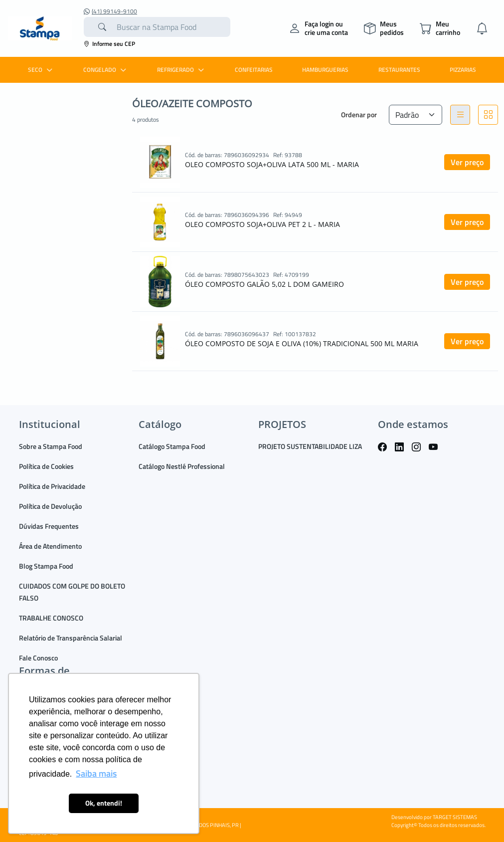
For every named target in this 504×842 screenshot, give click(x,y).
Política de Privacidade (52, 486)
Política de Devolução (50, 506)
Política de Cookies (46, 466)
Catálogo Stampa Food (172, 446)
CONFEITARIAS (254, 70)
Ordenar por (359, 114)
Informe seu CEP (109, 44)
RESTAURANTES (399, 70)
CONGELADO (106, 70)
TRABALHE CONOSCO (51, 618)
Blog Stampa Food (46, 566)
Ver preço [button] (467, 162)
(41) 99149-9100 (110, 11)
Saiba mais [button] (96, 773)
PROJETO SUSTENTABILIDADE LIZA (310, 446)
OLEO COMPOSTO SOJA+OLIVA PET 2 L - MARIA (262, 224)
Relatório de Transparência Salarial (71, 638)
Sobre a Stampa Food (51, 446)
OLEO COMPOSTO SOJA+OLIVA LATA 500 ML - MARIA (272, 164)
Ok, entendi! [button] (104, 803)
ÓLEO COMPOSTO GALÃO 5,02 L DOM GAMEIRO (264, 284)
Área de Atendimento (50, 546)
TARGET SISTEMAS (455, 817)
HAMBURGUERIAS (325, 70)
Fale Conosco (38, 658)
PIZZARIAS (463, 70)
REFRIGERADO (182, 70)
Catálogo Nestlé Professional (182, 466)
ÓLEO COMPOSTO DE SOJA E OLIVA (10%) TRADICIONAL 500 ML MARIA (302, 343)
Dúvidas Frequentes (49, 526)
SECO (41, 70)
